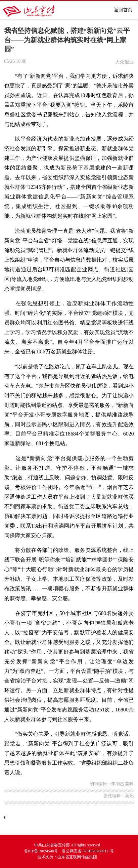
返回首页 (123, 10)
